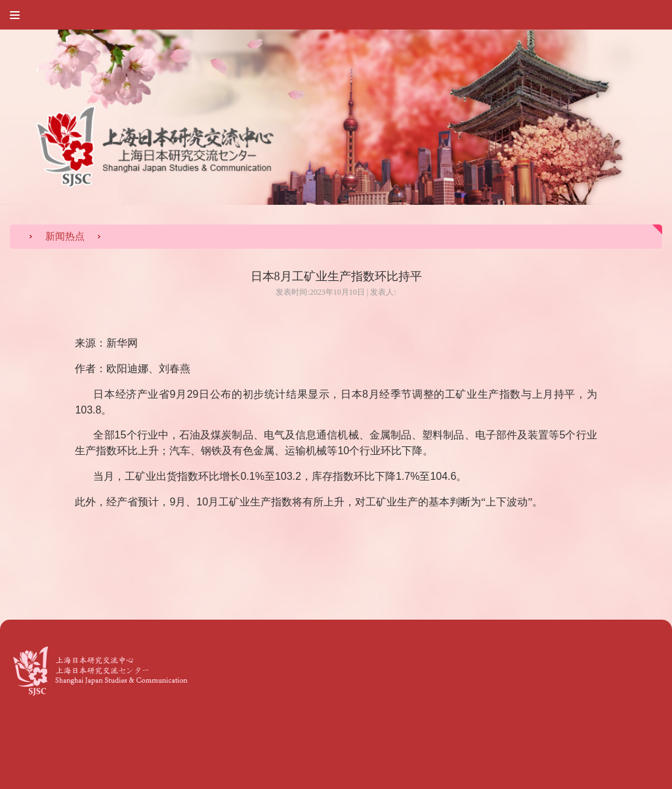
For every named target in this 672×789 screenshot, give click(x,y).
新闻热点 (65, 236)
